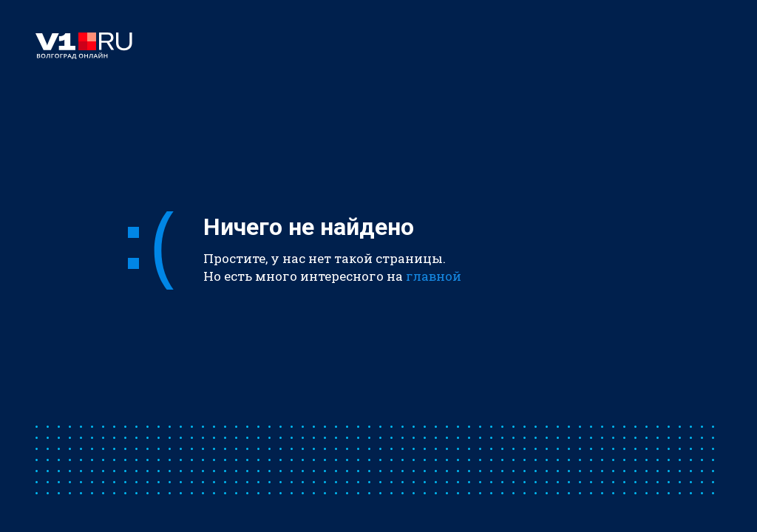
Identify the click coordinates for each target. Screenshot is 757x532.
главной (434, 276)
